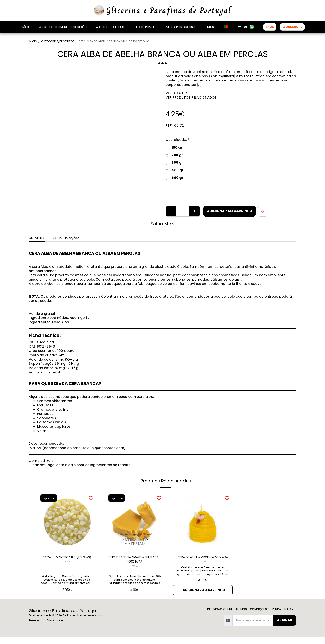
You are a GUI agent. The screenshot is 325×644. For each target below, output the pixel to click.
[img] (67, 522)
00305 (203, 567)
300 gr (174, 163)
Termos (34, 627)
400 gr (175, 170)
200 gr (174, 155)
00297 (135, 567)
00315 (67, 567)
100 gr (174, 148)
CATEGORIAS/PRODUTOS (58, 41)
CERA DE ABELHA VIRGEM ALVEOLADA (203, 560)
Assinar (285, 627)
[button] (233, 27)
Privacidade (55, 627)
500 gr (174, 178)
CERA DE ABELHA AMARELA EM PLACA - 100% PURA (135, 560)
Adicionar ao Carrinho (230, 211)
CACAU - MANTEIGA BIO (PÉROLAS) (67, 560)
